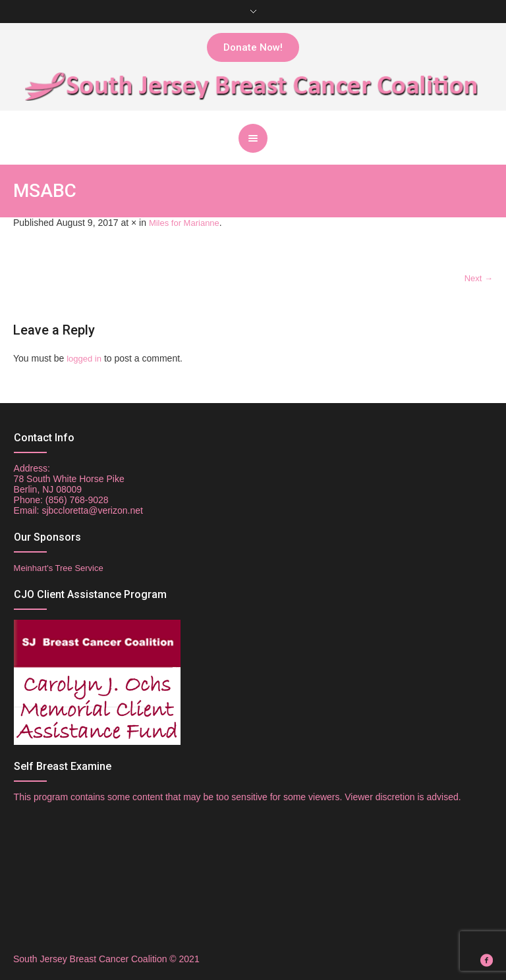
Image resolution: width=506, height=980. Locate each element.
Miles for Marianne (184, 223)
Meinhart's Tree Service (59, 568)
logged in (84, 359)
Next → (479, 278)
